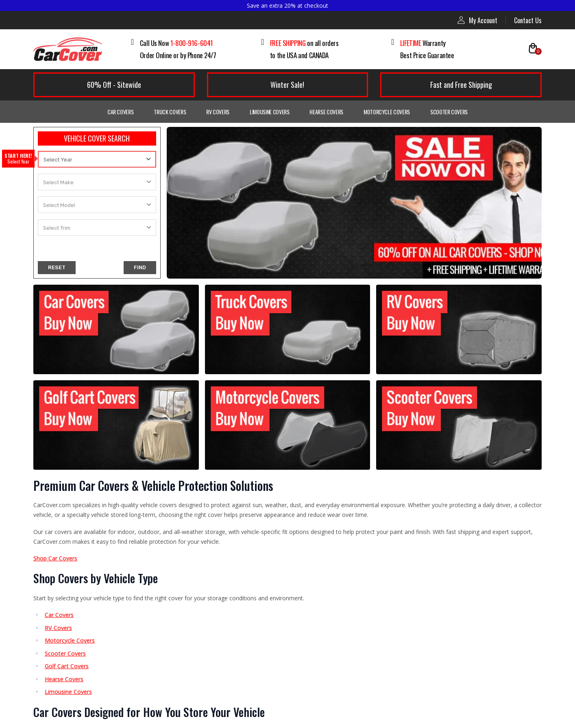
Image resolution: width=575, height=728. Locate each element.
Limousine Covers (269, 112)
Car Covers (121, 112)
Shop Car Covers (55, 558)
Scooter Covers (449, 112)
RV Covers (218, 112)
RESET (57, 267)
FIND (140, 267)
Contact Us (528, 20)
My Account (477, 20)
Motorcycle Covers (387, 112)
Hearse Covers (326, 112)
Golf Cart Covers (67, 666)
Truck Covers (170, 112)
